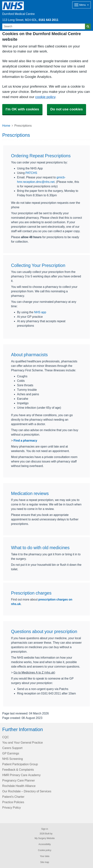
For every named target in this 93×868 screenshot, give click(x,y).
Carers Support (12, 748)
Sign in (45, 829)
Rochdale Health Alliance (19, 786)
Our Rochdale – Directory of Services (27, 791)
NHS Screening (13, 759)
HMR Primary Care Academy (21, 775)
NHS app (40, 312)
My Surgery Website (45, 838)
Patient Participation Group (20, 764)
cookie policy (45, 97)
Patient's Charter (13, 797)
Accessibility (45, 844)
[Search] (44, 26)
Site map (45, 862)
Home (6, 126)
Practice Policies (13, 802)
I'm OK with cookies (22, 109)
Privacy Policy (12, 807)
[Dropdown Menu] (81, 5)
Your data (45, 856)
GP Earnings (11, 753)
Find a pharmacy (25, 440)
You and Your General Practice (23, 742)
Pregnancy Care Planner (19, 780)
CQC (6, 737)
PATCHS (31, 173)
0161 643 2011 (48, 20)
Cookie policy (45, 850)
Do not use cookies (67, 109)
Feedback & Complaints (18, 770)
